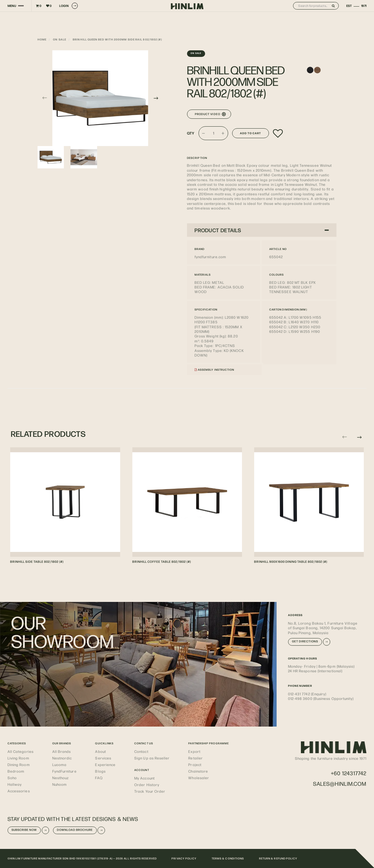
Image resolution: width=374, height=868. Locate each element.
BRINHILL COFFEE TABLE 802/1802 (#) (162, 561)
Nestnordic (62, 758)
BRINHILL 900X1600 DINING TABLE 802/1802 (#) (291, 561)
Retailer (196, 758)
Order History (147, 784)
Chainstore (198, 771)
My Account (145, 778)
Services (103, 758)
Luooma (59, 764)
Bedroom (16, 771)
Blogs (100, 771)
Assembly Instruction (214, 370)
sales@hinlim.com (340, 784)
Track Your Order (150, 791)
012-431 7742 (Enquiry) (307, 694)
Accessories (19, 791)
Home (42, 39)
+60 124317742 (349, 773)
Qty (191, 133)
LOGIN (68, 6)
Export (194, 751)
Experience (105, 764)
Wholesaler (199, 778)
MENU (12, 6)
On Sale (60, 39)
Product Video (210, 114)
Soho (12, 778)
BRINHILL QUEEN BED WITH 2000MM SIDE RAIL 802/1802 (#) (117, 39)
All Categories (21, 751)
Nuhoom (60, 784)
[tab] (262, 230)
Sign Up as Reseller (152, 758)
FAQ (99, 778)
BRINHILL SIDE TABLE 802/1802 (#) (37, 561)
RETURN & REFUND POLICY (278, 858)
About (100, 751)
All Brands (62, 751)
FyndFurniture (65, 771)
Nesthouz (61, 778)
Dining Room (19, 764)
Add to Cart (251, 133)
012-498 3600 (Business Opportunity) (321, 698)
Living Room (18, 758)
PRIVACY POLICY (184, 858)
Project (195, 764)
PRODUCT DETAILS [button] (262, 230)
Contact (141, 751)
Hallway (15, 784)
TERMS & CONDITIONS (228, 858)
